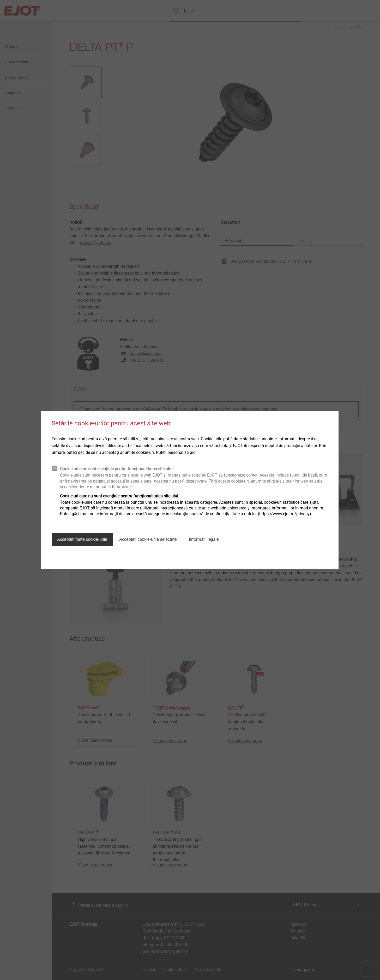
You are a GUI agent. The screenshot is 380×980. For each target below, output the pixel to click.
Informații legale (204, 539)
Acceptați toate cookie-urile (82, 539)
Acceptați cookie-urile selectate (148, 539)
